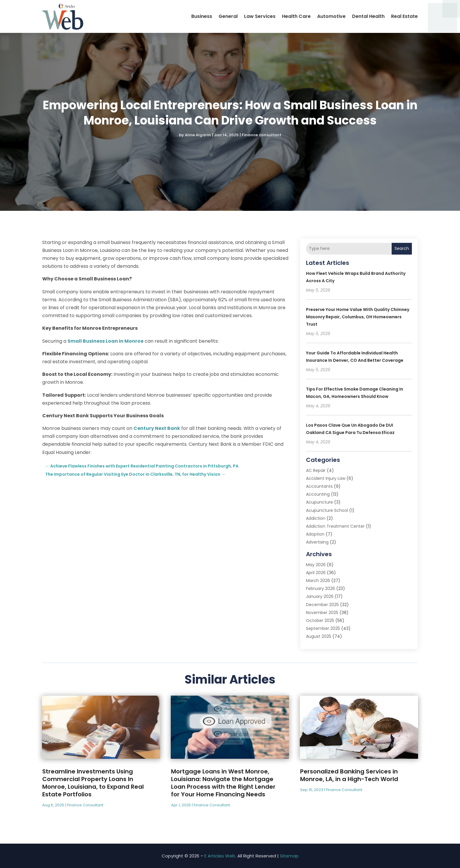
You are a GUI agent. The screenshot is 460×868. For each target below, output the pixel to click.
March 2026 (318, 581)
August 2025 (319, 636)
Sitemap (289, 856)
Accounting (318, 494)
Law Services (260, 16)
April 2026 (316, 573)
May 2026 (316, 565)
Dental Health (368, 16)
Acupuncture (319, 502)
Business (202, 16)
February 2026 (321, 588)
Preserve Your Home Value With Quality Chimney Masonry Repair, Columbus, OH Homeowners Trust (358, 317)
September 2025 (323, 628)
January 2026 (320, 596)
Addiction (316, 518)
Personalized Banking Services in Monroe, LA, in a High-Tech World (349, 775)
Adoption (315, 534)
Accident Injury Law (326, 478)
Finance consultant (262, 135)
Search (402, 248)
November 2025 (322, 613)
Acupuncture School (327, 510)
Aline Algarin (198, 135)
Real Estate (404, 16)
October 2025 (320, 620)
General (228, 16)
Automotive (331, 16)
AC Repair (316, 470)
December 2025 (322, 605)
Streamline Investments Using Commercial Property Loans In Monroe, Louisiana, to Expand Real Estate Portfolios (93, 783)
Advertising (317, 542)
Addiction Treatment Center (335, 526)
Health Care (296, 16)
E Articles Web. (220, 856)
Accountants (319, 486)
